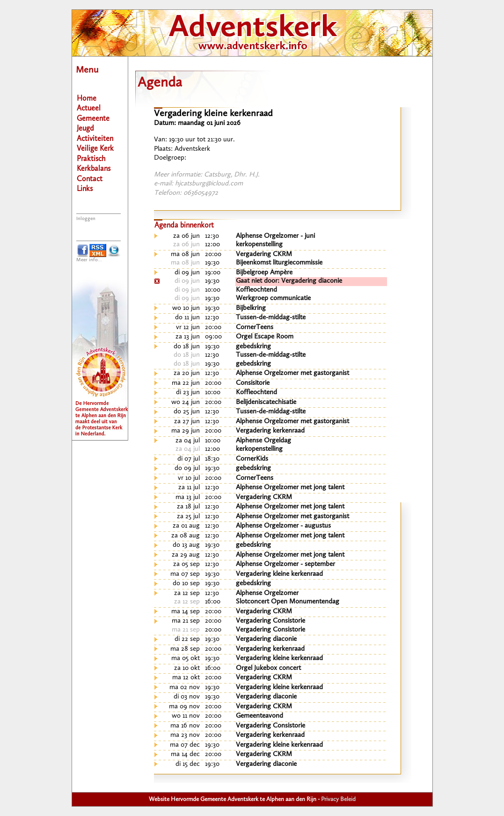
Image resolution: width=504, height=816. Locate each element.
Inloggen (86, 219)
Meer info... (89, 260)
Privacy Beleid (338, 799)
